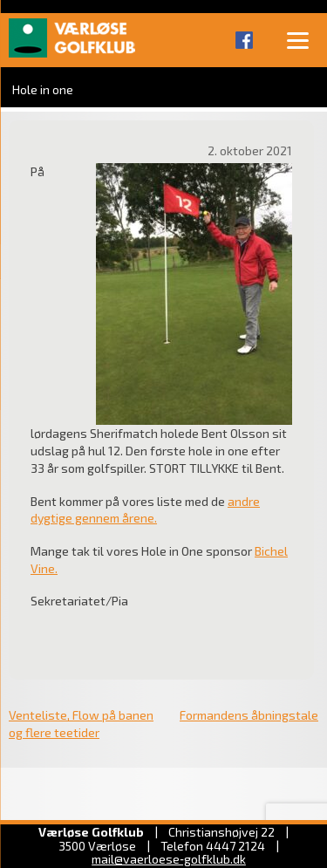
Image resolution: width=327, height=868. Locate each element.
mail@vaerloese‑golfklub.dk (169, 859)
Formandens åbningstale (249, 715)
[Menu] (297, 39)
